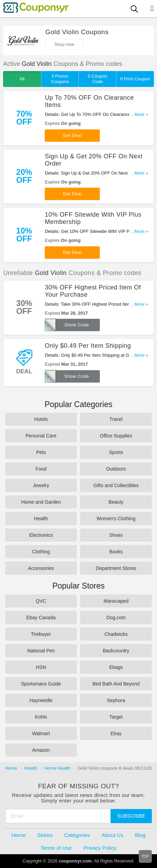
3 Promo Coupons (60, 79)
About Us (112, 835)
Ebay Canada (41, 618)
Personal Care (41, 436)
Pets (41, 452)
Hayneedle (41, 700)
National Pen (41, 651)
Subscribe (131, 816)
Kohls (41, 717)
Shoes (116, 535)
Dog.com (116, 618)
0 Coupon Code (97, 79)
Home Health (57, 768)
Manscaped (116, 601)
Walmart (41, 733)
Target (116, 717)
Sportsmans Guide (41, 684)
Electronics (41, 535)
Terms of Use (56, 848)
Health (41, 519)
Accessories (41, 568)
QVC (41, 601)
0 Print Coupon (135, 79)
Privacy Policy (100, 848)
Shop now (64, 44)
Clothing (41, 552)
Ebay (116, 733)
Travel (116, 419)
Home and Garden (41, 502)
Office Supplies (116, 436)
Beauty (116, 502)
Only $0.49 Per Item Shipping (88, 346)
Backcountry (116, 651)
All (22, 79)
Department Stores (116, 568)
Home (11, 768)
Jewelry (41, 485)
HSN (41, 667)
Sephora (116, 700)
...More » (140, 114)
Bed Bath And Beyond (116, 684)
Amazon (41, 750)
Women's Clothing (116, 519)
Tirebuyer (41, 634)
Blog (140, 835)
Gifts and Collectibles (116, 485)
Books (116, 552)
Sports (116, 452)
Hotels (41, 419)
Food (41, 469)
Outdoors (116, 469)
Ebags (116, 667)
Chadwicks (116, 634)
